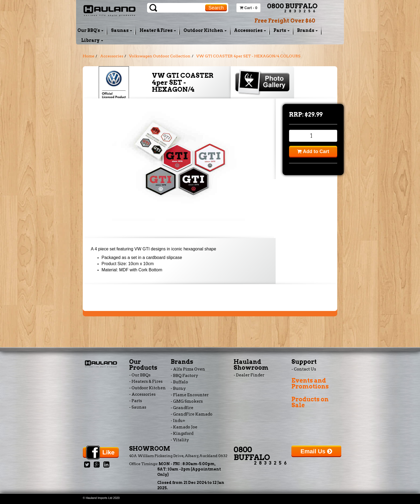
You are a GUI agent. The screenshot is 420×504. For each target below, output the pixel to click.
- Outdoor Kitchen (147, 388)
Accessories (250, 30)
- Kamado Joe (184, 427)
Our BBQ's (90, 30)
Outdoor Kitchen (205, 30)
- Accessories (142, 394)
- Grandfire (182, 408)
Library (92, 40)
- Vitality (180, 440)
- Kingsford (182, 433)
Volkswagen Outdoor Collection (160, 56)
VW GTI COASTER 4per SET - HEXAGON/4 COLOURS (248, 56)
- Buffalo (179, 382)
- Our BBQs (140, 375)
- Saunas (138, 407)
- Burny (178, 388)
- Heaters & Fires (146, 381)
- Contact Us (304, 369)
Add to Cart (313, 151)
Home (89, 56)
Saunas (121, 30)
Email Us (316, 451)
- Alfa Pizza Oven (188, 369)
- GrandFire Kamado (192, 414)
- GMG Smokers (187, 401)
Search (216, 8)
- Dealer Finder (249, 375)
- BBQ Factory (184, 376)
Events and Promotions (310, 383)
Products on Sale (310, 402)
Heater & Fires (158, 30)
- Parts (136, 401)
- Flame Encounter (190, 395)
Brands (307, 30)
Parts (282, 30)
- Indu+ (178, 421)
